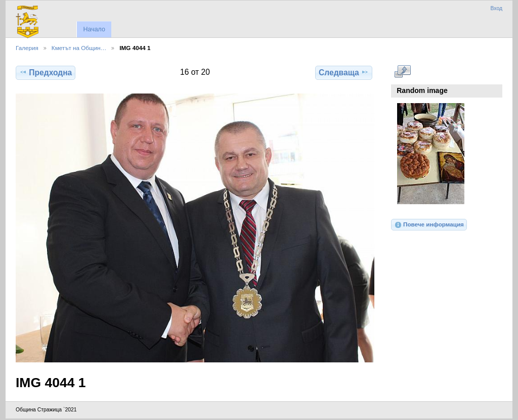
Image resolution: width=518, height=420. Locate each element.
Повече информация (429, 225)
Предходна (46, 72)
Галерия (27, 48)
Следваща (344, 72)
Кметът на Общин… (79, 48)
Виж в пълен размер (402, 71)
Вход (496, 8)
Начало (94, 29)
